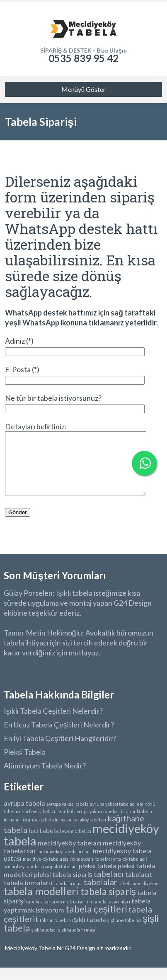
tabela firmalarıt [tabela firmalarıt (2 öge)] (28, 895)
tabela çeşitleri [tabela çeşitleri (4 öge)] (97, 921)
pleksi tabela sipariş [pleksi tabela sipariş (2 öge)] (63, 887)
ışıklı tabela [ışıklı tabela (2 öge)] (89, 932)
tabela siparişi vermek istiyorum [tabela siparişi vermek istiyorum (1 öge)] (59, 914)
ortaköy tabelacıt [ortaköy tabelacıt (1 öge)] (130, 871)
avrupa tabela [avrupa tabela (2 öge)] (24, 815)
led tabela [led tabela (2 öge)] (44, 843)
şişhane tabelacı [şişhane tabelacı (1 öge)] (125, 933)
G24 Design (79, 960)
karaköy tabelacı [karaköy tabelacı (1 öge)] (89, 832)
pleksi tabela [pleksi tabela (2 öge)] (98, 878)
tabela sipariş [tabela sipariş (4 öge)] (108, 904)
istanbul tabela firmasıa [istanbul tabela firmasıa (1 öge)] (47, 832)
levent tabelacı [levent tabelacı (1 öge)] (76, 844)
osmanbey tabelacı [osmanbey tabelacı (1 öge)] (23, 879)
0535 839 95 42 (83, 58)
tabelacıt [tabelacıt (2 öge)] (139, 887)
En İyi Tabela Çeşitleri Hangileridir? (60, 751)
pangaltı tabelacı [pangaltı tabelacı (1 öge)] (60, 879)
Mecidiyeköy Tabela (31, 960)
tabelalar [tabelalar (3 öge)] (100, 894)
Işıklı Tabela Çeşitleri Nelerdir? (53, 723)
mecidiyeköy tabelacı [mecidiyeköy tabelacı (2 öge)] (70, 855)
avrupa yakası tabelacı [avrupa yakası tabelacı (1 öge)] (113, 816)
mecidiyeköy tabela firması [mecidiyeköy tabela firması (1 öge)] (64, 864)
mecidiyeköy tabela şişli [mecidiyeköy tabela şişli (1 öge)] (47, 871)
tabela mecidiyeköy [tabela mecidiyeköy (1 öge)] (138, 896)
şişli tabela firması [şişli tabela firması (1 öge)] (77, 942)
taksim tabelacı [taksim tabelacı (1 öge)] (55, 933)
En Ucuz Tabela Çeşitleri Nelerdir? (59, 737)
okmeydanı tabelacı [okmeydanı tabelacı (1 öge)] (92, 871)
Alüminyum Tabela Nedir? (45, 778)
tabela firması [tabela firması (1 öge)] (68, 896)
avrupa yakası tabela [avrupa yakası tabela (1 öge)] (68, 816)
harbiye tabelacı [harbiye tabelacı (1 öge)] (38, 824)
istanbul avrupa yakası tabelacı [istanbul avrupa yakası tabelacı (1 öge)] (88, 824)
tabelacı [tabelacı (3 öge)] (109, 886)
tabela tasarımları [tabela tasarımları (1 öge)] (112, 914)
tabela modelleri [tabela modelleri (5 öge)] (41, 903)
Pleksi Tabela (25, 764)
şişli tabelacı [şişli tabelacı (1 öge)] (44, 942)
